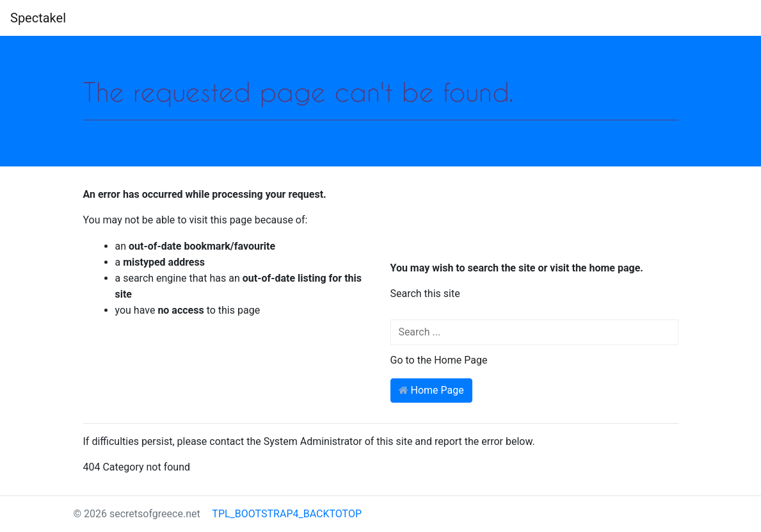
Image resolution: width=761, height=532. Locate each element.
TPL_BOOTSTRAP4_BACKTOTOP (281, 514)
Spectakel (38, 18)
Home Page (431, 390)
